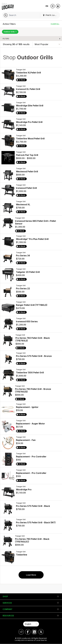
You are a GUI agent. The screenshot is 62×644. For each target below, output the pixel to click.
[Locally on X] (41, 632)
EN (47, 6)
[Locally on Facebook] (28, 632)
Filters (6, 39)
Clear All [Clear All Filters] (55, 24)
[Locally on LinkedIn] (34, 632)
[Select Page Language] (31, 624)
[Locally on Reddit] (21, 632)
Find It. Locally (51, 15)
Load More (31, 575)
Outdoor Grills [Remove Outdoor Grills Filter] (10, 32)
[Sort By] (47, 44)
